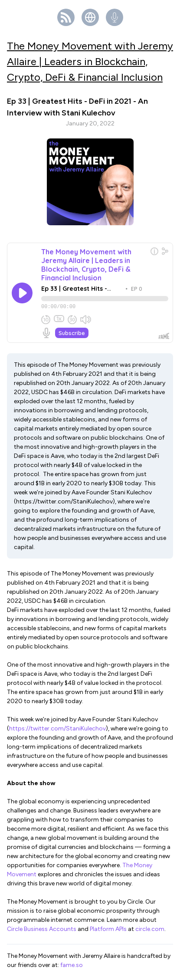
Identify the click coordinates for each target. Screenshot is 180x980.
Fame (104, 969)
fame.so (72, 943)
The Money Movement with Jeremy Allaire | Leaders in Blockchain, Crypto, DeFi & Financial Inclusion (90, 61)
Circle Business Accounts (42, 907)
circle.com (150, 907)
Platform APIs (108, 907)
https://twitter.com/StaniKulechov (57, 706)
